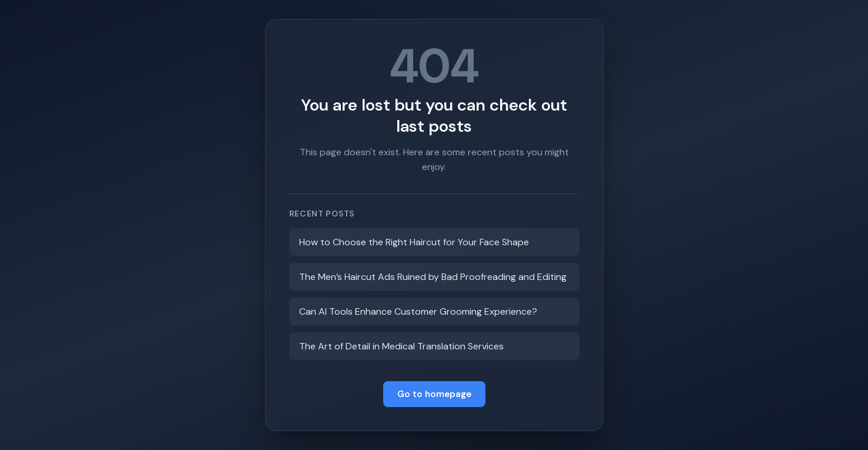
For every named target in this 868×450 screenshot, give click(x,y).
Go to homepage (434, 394)
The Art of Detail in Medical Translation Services (401, 346)
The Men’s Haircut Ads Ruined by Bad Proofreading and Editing (433, 277)
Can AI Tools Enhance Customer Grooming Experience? (418, 311)
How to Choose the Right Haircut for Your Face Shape (414, 242)
